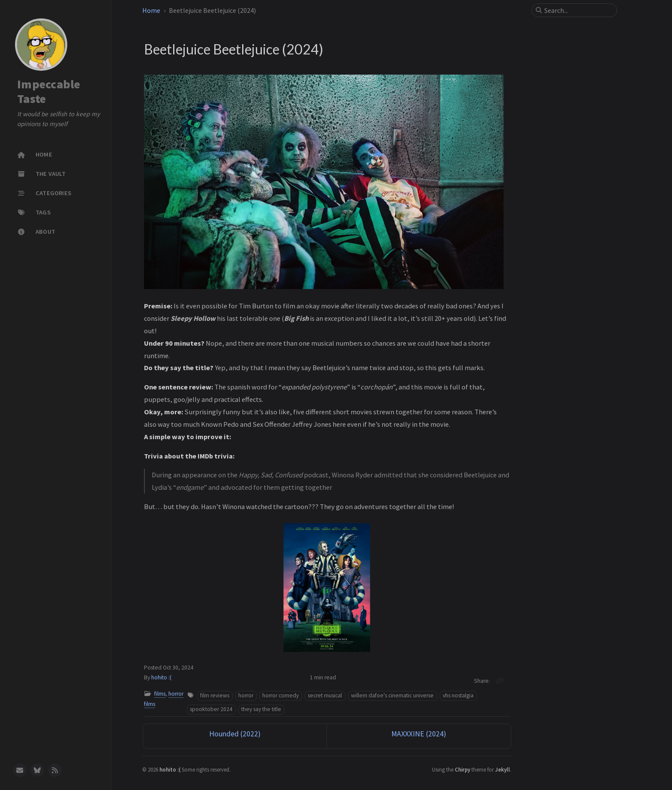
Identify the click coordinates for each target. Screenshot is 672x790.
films (160, 694)
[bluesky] (37, 770)
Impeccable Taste (49, 92)
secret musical (325, 695)
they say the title (261, 709)
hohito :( (161, 677)
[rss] (55, 770)
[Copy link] (500, 681)
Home (151, 10)
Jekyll (502, 769)
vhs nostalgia (458, 695)
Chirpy (462, 769)
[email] (20, 770)
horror (246, 695)
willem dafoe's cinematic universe (392, 695)
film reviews (215, 695)
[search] (578, 10)
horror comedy (280, 695)
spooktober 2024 (211, 709)
